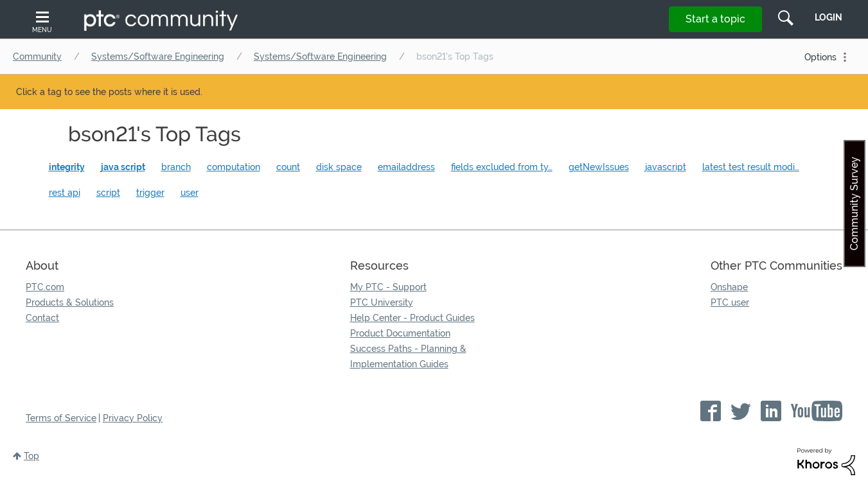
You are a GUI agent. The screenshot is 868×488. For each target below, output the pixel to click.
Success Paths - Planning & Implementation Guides (408, 356)
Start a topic (715, 19)
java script (123, 167)
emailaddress (406, 167)
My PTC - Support (388, 287)
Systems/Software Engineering (158, 57)
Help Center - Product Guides (412, 318)
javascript (666, 167)
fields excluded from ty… (502, 167)
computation (234, 167)
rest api (65, 193)
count (288, 167)
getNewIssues (599, 167)
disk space (339, 167)
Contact (42, 318)
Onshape (729, 287)
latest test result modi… (751, 167)
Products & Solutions (70, 302)
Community (37, 57)
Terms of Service (61, 418)
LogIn (828, 17)
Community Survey (854, 204)
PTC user (730, 302)
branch (176, 167)
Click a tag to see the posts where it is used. (109, 92)
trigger (150, 193)
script (108, 193)
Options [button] (820, 57)
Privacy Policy (133, 418)
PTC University (382, 302)
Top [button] (31, 456)
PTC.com (45, 287)
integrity (67, 167)
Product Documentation (400, 333)
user (190, 193)
